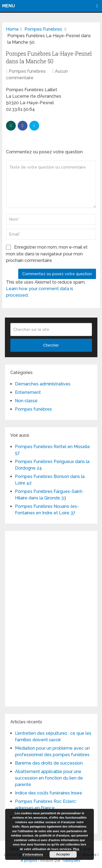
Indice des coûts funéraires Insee (49, 793)
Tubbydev (71, 860)
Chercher (51, 345)
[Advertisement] (51, 618)
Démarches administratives (43, 384)
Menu (9, 6)
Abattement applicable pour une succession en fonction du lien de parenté (49, 778)
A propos (29, 860)
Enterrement (28, 392)
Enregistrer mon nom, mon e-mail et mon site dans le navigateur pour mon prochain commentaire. (47, 254)
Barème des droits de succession (49, 763)
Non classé (26, 401)
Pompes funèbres (27, 71)
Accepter (63, 854)
